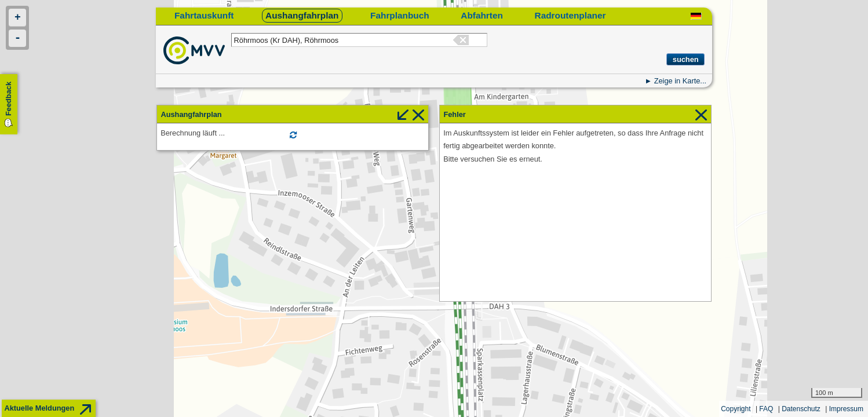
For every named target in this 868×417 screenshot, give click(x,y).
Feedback (8, 99)
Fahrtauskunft (204, 15)
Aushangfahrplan (302, 15)
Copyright (736, 409)
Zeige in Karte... (680, 81)
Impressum (846, 409)
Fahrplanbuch (400, 15)
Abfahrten (482, 15)
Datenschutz (801, 409)
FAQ (766, 409)
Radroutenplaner (570, 15)
